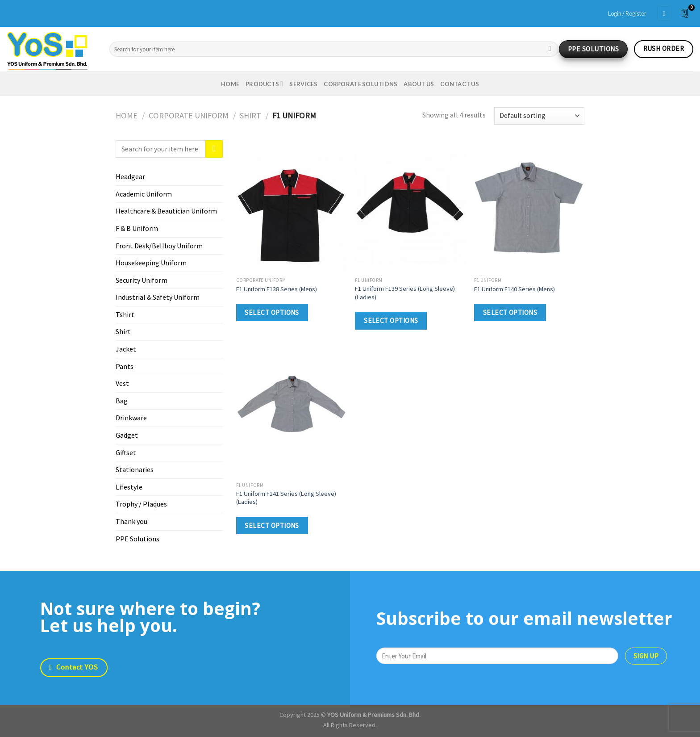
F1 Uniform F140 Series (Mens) (515, 289)
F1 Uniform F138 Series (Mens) (277, 289)
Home (230, 84)
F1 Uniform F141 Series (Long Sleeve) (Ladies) (286, 498)
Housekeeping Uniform (151, 263)
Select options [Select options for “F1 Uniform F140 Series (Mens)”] (510, 312)
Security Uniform (142, 280)
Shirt (250, 115)
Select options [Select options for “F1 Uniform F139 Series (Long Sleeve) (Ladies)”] (391, 320)
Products (264, 84)
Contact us (460, 84)
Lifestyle (129, 487)
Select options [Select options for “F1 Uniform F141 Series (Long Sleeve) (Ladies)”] (272, 526)
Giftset (126, 452)
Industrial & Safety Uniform (158, 297)
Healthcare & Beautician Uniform (166, 211)
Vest (122, 383)
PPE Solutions (137, 539)
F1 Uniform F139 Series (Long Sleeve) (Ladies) (405, 293)
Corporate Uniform (189, 115)
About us (419, 84)
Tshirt (125, 314)
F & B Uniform (137, 228)
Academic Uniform (144, 194)
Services (303, 84)
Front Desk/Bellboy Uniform (159, 246)
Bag (122, 401)
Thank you (131, 521)
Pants (125, 366)
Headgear (130, 176)
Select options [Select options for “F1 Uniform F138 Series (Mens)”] (272, 312)
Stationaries (135, 469)
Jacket (126, 349)
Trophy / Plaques (141, 504)
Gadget (127, 435)
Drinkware (131, 418)
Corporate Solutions (360, 84)
